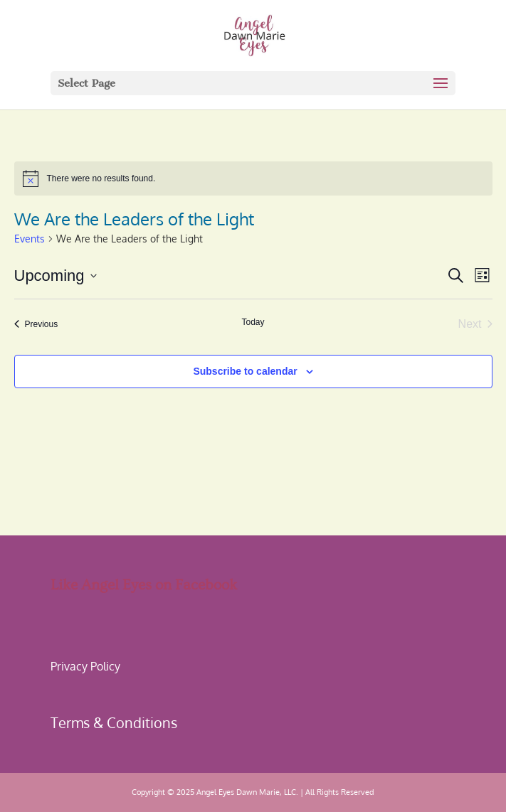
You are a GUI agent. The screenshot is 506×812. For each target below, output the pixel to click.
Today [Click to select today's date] (253, 322)
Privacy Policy (85, 666)
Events (30, 239)
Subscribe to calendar (245, 371)
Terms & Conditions (114, 722)
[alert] (253, 178)
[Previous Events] (36, 324)
